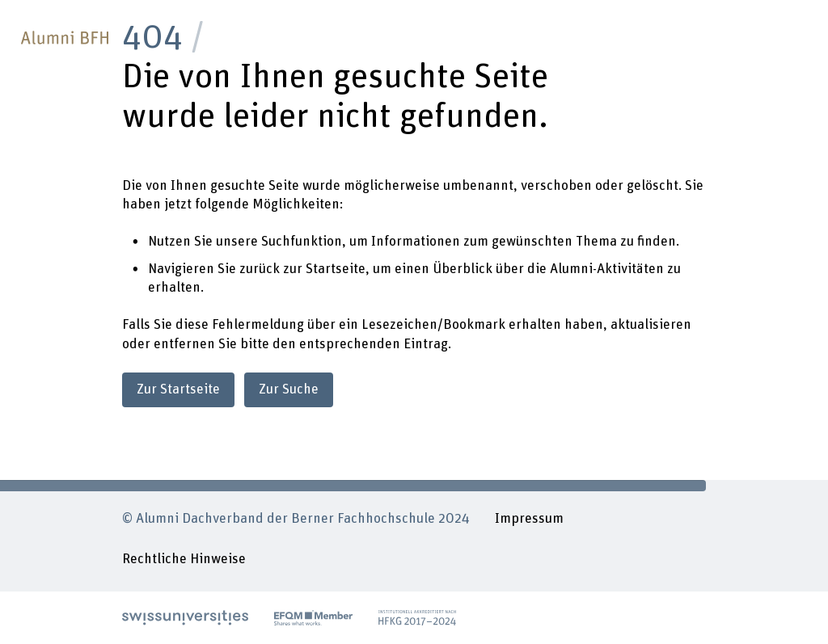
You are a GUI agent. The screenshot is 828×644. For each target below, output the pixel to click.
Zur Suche (289, 389)
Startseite (336, 269)
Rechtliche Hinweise (184, 559)
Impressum (529, 519)
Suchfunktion (302, 242)
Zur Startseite (178, 389)
